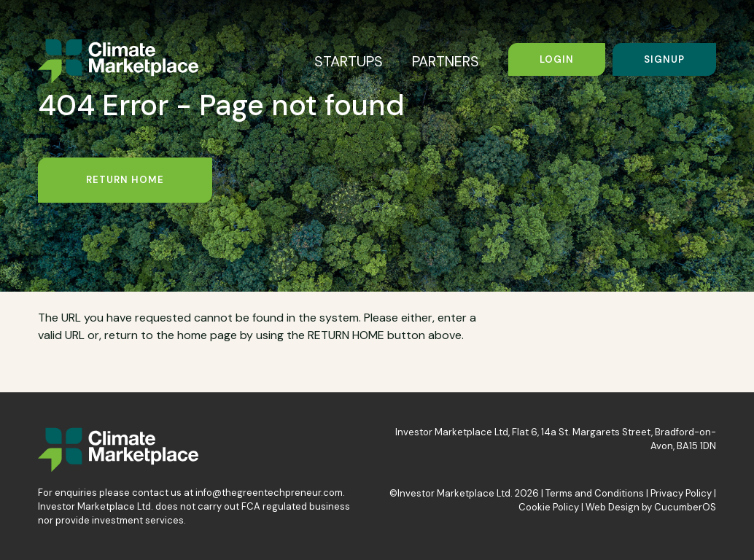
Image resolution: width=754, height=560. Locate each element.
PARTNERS (446, 61)
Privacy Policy (681, 493)
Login (557, 59)
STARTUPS (349, 61)
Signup (664, 59)
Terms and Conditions (595, 493)
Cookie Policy (549, 507)
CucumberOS (685, 507)
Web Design (613, 507)
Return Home (125, 180)
